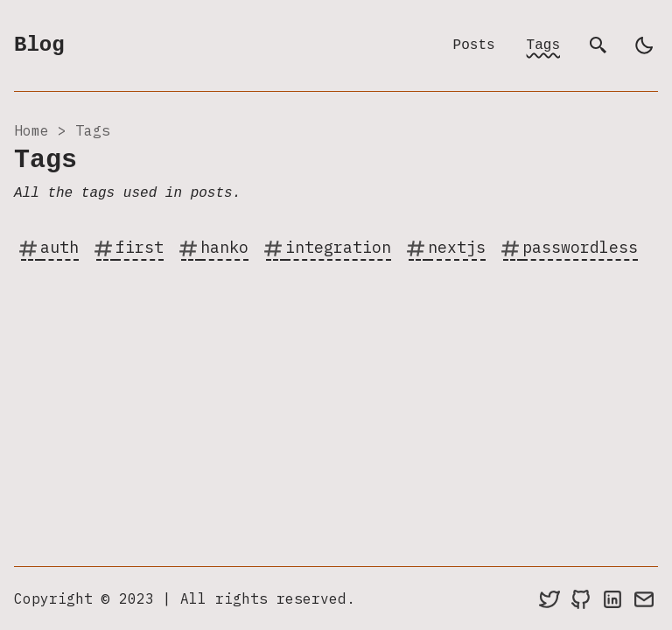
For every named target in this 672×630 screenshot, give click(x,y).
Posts (474, 45)
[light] (644, 45)
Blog (39, 45)
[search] (598, 45)
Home (31, 130)
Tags (543, 45)
